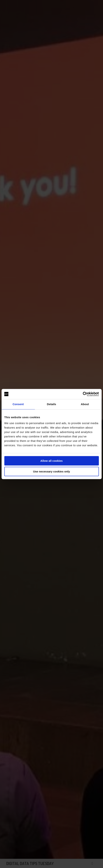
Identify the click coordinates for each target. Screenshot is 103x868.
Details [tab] (52, 404)
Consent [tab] (18, 404)
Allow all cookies (52, 461)
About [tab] (85, 404)
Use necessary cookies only (51, 471)
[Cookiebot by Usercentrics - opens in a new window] (83, 394)
